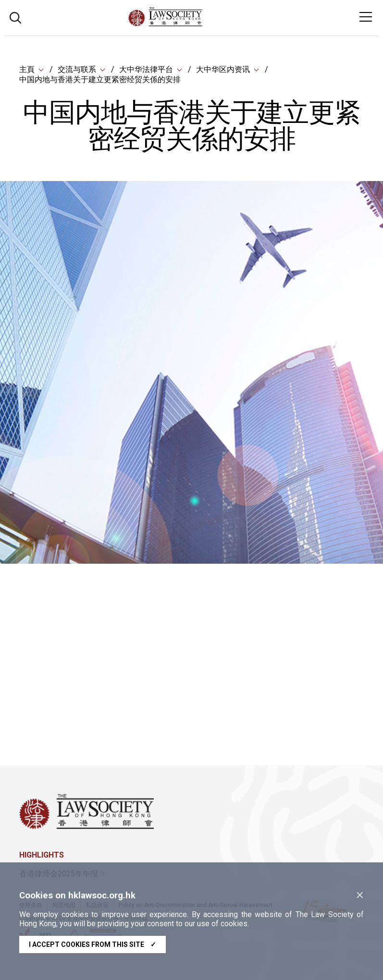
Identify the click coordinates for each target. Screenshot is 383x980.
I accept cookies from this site (93, 944)
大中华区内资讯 (223, 69)
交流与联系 (77, 69)
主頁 (27, 69)
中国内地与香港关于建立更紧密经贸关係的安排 (100, 79)
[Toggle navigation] (366, 17)
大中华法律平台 (146, 69)
